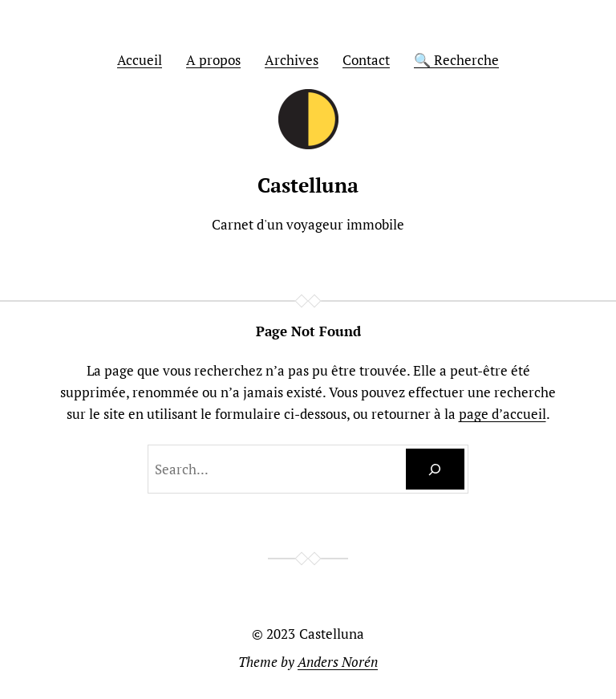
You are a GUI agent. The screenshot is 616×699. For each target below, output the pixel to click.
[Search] (435, 469)
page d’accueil (503, 414)
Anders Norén (338, 662)
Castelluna (308, 185)
